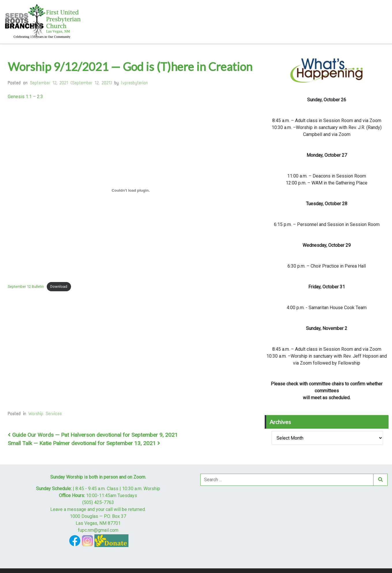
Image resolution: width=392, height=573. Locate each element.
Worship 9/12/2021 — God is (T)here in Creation (130, 67)
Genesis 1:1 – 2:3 (25, 97)
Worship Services (45, 414)
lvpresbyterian (135, 83)
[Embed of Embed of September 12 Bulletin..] (131, 190)
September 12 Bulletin (26, 286)
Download (59, 286)
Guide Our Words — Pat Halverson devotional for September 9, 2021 (93, 435)
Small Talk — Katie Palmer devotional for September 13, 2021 (84, 443)
